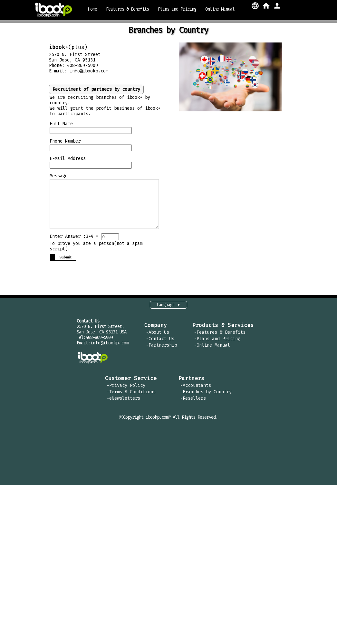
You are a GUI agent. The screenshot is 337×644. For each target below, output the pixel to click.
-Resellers (193, 402)
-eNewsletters (123, 402)
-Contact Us (160, 343)
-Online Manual (212, 349)
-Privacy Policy (126, 390)
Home (92, 9)
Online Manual (220, 9)
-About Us (158, 336)
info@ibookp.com (89, 71)
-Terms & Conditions (131, 396)
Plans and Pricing (177, 9)
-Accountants (196, 390)
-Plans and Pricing (217, 343)
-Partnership (161, 349)
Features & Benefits (127, 9)
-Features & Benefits (220, 336)
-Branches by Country (206, 396)
